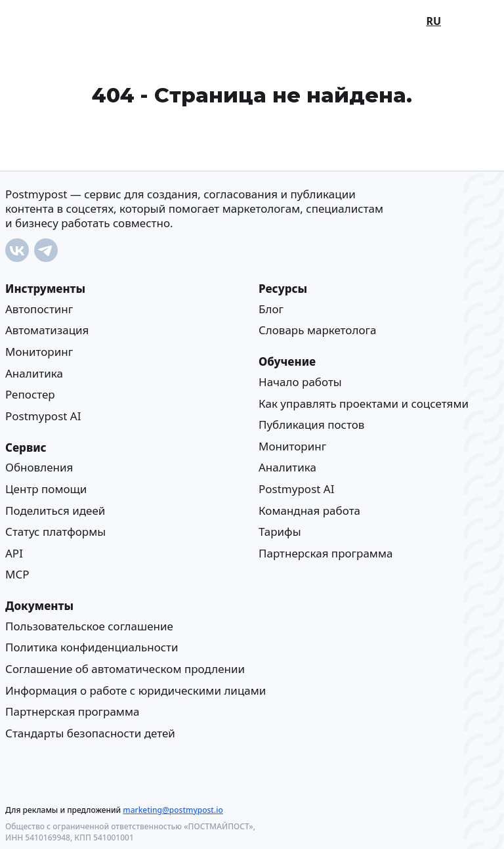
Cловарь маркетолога (317, 331)
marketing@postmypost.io (173, 810)
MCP (17, 574)
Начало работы (300, 382)
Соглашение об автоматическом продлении (125, 669)
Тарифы (280, 532)
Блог (271, 309)
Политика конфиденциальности (92, 648)
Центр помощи (46, 489)
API (14, 553)
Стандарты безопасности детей (90, 733)
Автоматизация (47, 331)
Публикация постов (311, 424)
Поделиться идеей (55, 511)
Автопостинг (39, 309)
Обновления (39, 467)
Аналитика (34, 373)
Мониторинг (39, 352)
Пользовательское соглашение (89, 626)
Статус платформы (55, 532)
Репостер (30, 394)
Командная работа (309, 511)
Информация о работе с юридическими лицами (136, 690)
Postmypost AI (43, 416)
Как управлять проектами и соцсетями (364, 403)
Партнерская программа (325, 553)
